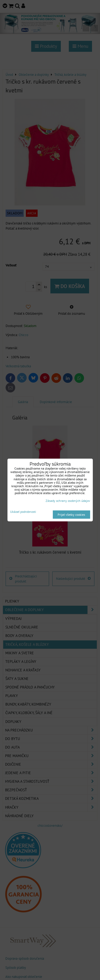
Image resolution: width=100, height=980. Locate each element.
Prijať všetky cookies (71, 515)
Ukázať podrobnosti (23, 512)
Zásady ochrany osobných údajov (68, 501)
